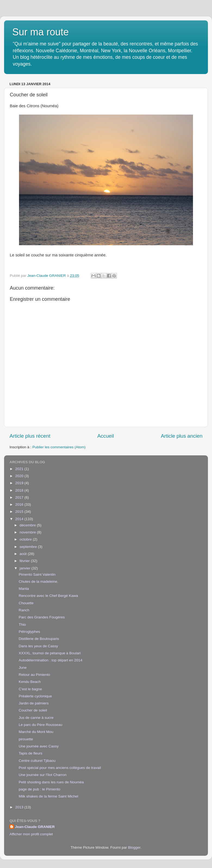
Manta (24, 589)
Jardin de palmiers (34, 703)
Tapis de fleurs (31, 753)
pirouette (26, 739)
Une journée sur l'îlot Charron (43, 775)
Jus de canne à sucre (36, 718)
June (23, 668)
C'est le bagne (30, 689)
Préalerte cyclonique (35, 696)
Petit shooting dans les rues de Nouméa (51, 782)
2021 (20, 469)
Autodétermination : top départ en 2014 (51, 660)
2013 (20, 807)
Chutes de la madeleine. (39, 582)
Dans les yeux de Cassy (38, 646)
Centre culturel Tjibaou (37, 761)
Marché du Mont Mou (36, 732)
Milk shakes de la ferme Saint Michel (49, 796)
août (24, 554)
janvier (26, 568)
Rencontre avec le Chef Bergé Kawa (48, 596)
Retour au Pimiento (35, 675)
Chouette (26, 603)
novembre (28, 532)
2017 (20, 497)
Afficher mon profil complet (31, 834)
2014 (20, 519)
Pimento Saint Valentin (37, 574)
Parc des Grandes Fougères (42, 617)
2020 (20, 476)
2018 (20, 490)
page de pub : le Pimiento (40, 789)
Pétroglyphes (29, 632)
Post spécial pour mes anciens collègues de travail (60, 768)
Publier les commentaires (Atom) (59, 447)
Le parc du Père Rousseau (41, 725)
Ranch (24, 610)
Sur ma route (40, 32)
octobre (26, 539)
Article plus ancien (182, 436)
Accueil (106, 436)
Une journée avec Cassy (39, 746)
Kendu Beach (30, 682)
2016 (20, 504)
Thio (22, 625)
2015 (20, 512)
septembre (29, 547)
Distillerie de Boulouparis (39, 639)
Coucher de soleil (33, 710)
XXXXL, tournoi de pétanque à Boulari (50, 653)
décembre (28, 525)
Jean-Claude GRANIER (35, 827)
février (25, 561)
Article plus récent (30, 436)
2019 (20, 483)
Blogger (134, 847)
